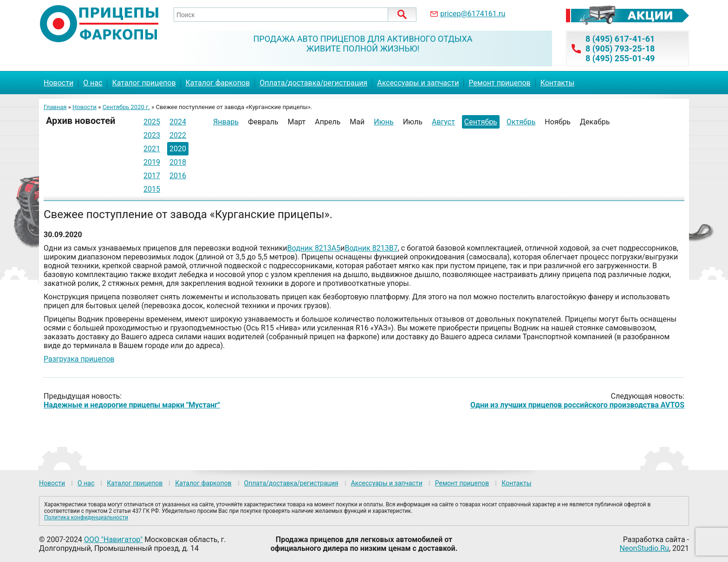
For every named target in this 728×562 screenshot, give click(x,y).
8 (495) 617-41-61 (620, 39)
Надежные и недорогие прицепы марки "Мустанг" (132, 405)
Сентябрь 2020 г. (126, 107)
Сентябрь (481, 122)
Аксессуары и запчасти (418, 83)
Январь (226, 122)
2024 (178, 122)
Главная (55, 107)
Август (443, 122)
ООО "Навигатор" (113, 539)
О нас (93, 83)
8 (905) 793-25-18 (620, 48)
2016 (178, 176)
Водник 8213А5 (314, 248)
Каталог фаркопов (218, 83)
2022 (178, 135)
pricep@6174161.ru (473, 14)
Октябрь (521, 122)
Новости (58, 83)
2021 (152, 149)
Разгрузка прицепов (79, 359)
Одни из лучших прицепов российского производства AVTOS (577, 405)
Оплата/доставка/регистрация (313, 83)
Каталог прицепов (144, 83)
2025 (152, 122)
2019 (152, 162)
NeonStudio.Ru (644, 548)
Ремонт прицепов (499, 83)
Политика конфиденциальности (86, 517)
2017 (152, 176)
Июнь (383, 122)
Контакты (557, 83)
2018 (178, 162)
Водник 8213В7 (371, 248)
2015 (152, 189)
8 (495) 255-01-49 (620, 58)
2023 (152, 135)
